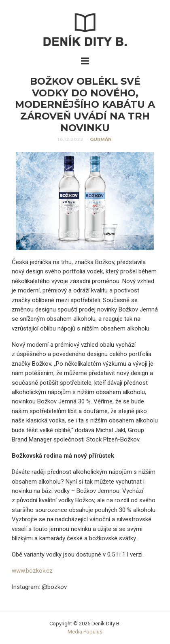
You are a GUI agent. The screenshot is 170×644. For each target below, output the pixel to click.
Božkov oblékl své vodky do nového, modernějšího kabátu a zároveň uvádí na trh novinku (85, 104)
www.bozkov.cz (32, 571)
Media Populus (85, 632)
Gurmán (101, 139)
